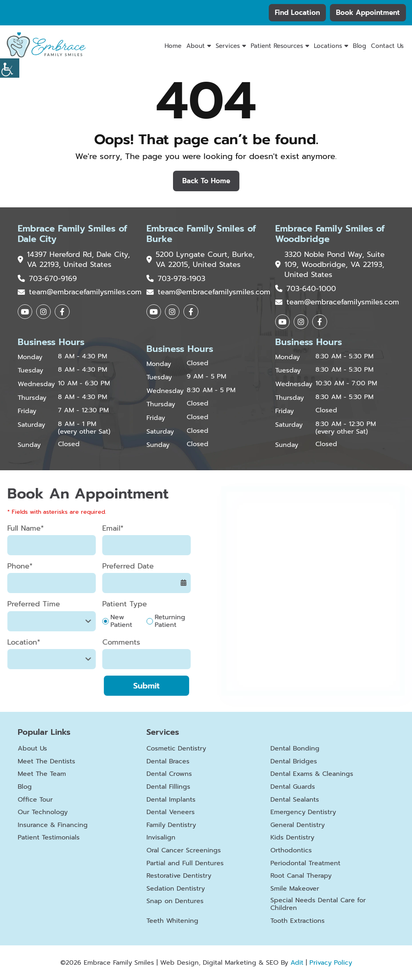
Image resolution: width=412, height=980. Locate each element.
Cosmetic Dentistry (176, 749)
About (196, 46)
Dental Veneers (171, 813)
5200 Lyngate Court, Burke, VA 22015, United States (201, 260)
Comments (104, 642)
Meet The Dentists (46, 762)
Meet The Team (42, 774)
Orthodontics (291, 851)
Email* (96, 528)
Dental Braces (168, 762)
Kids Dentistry (292, 838)
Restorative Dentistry (179, 876)
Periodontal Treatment (305, 863)
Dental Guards (293, 787)
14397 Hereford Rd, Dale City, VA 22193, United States (74, 260)
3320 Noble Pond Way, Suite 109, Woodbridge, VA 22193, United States (330, 265)
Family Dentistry (171, 825)
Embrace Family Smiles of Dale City (72, 234)
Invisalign (161, 838)
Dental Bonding (295, 749)
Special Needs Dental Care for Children (318, 905)
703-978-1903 (176, 279)
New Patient (104, 621)
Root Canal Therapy (301, 876)
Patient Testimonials (49, 838)
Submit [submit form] (129, 686)
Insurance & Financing (53, 825)
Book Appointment (368, 12)
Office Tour (35, 800)
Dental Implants (171, 800)
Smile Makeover (295, 889)
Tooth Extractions (298, 921)
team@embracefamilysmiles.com (77, 292)
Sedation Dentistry (176, 889)
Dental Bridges (294, 762)
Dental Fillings (168, 787)
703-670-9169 (47, 279)
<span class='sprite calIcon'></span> (166, 583)
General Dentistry (298, 825)
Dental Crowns (169, 774)
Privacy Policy (331, 963)
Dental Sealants (295, 800)
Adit (297, 963)
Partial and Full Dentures (185, 863)
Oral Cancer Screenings (184, 851)
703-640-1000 (306, 289)
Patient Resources (277, 46)
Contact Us (387, 46)
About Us (32, 749)
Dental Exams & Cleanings (312, 774)
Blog (359, 46)
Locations (328, 46)
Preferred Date (111, 567)
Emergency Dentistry (303, 813)
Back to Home (206, 181)
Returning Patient (152, 621)
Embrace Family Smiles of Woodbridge (330, 234)
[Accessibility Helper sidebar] (10, 68)
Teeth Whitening (172, 921)
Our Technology (43, 813)
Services (228, 46)
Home (173, 46)
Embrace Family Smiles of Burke (201, 234)
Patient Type (107, 605)
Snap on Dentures (175, 902)
